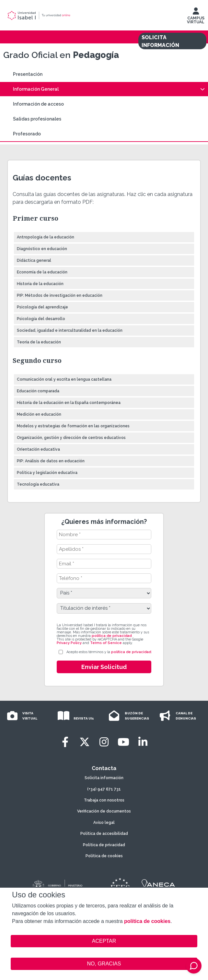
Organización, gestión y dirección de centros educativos (71, 438)
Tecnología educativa (38, 484)
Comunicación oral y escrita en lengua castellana (64, 379)
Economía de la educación (42, 272)
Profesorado (27, 134)
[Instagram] (104, 742)
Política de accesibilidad (104, 834)
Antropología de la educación (46, 237)
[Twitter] (85, 742)
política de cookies (147, 921)
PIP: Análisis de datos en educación (51, 461)
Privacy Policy (69, 643)
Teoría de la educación (39, 342)
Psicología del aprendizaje (42, 307)
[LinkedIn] (143, 742)
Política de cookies (104, 856)
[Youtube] (123, 742)
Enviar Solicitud (104, 667)
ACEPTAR (104, 941)
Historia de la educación (40, 284)
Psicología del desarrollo (41, 319)
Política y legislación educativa (47, 473)
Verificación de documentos (104, 811)
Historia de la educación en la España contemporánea (69, 403)
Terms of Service (106, 643)
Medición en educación (39, 414)
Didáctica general (34, 260)
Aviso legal (104, 823)
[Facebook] (65, 742)
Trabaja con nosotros (104, 800)
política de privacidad (112, 636)
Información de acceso (38, 104)
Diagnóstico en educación (42, 249)
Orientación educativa (38, 449)
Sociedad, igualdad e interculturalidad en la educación (70, 330)
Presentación (28, 74)
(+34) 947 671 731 (104, 789)
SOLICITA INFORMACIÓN (160, 41)
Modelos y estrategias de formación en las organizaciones (73, 426)
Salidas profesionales (37, 119)
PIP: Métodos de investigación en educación (60, 295)
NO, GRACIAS (104, 964)
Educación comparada (38, 391)
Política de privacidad (104, 845)
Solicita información (104, 778)
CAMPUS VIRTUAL (196, 17)
